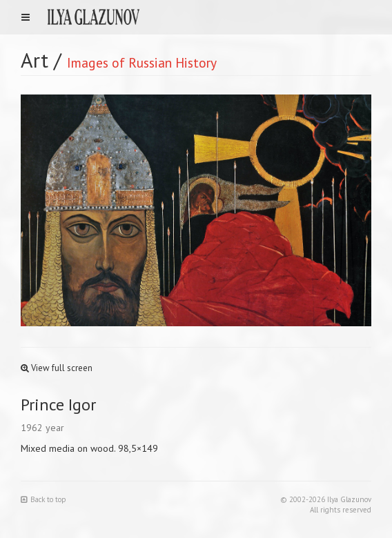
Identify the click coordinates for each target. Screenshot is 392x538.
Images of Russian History (142, 62)
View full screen (57, 368)
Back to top (43, 499)
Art (35, 60)
